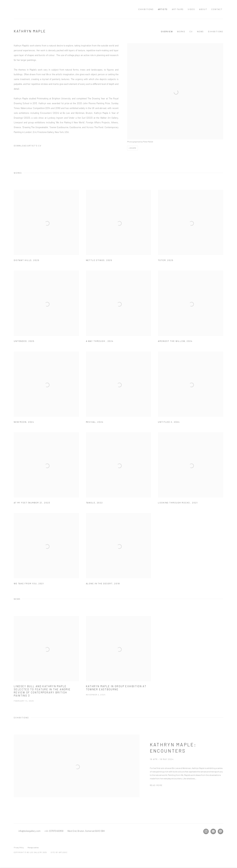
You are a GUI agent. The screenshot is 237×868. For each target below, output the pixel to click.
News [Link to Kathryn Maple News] (200, 31)
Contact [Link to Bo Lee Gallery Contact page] (217, 9)
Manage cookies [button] (33, 847)
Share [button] (133, 148)
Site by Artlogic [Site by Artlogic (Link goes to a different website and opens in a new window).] (59, 852)
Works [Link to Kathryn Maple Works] (181, 31)
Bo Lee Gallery (48, 9)
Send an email (220, 831)
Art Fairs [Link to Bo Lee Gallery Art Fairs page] (178, 9)
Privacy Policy (19, 847)
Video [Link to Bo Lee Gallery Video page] (191, 9)
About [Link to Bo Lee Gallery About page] (203, 9)
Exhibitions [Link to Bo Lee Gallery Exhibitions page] (146, 9)
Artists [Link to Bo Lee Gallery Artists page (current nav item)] (163, 9)
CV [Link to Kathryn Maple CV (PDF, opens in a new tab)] (191, 31)
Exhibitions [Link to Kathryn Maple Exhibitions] (216, 31)
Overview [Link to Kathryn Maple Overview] (167, 31)
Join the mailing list (213, 831)
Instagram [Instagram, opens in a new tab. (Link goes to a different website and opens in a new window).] (206, 831)
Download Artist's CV (30, 146)
